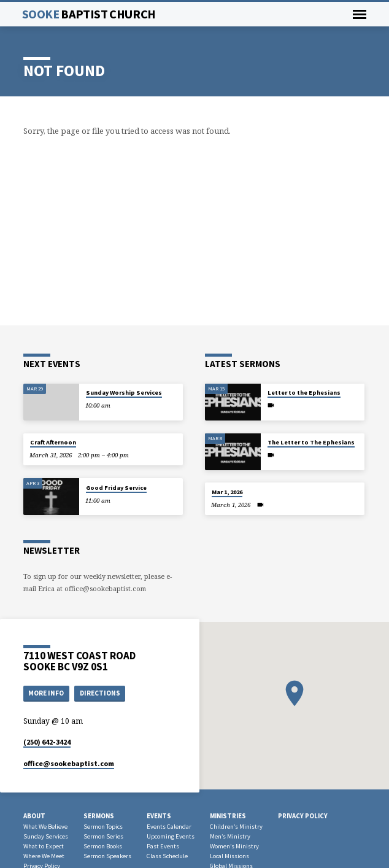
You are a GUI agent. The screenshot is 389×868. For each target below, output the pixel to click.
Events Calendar (169, 827)
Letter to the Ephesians (304, 393)
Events (159, 816)
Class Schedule (167, 856)
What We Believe (45, 827)
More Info (46, 693)
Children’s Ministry (236, 827)
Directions (100, 693)
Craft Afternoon (53, 442)
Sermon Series (103, 836)
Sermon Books (103, 846)
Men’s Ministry (230, 836)
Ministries (228, 816)
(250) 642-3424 (47, 742)
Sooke (89, 14)
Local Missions (229, 856)
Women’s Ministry (234, 846)
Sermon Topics (103, 827)
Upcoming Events (171, 836)
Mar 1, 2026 (227, 492)
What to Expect (44, 846)
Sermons (99, 816)
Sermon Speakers (107, 856)
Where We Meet (44, 856)
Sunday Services (46, 836)
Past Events (163, 846)
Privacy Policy (303, 816)
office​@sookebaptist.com (69, 763)
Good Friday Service (116, 488)
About (34, 816)
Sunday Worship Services (124, 393)
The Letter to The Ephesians (311, 442)
